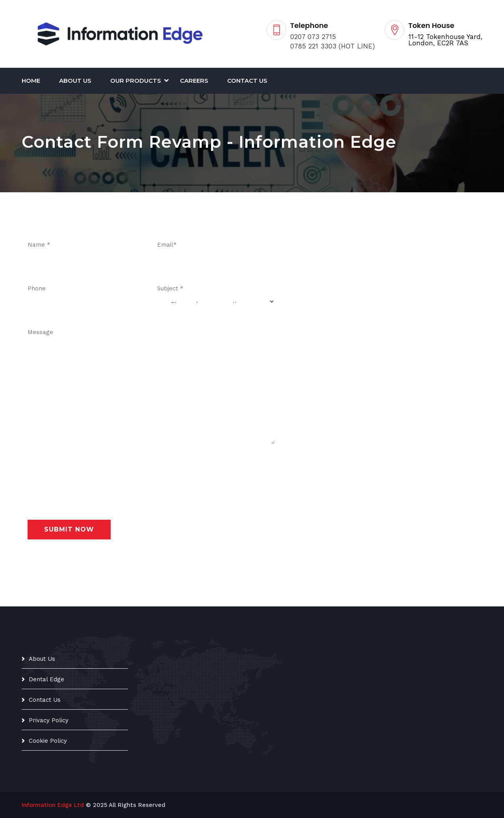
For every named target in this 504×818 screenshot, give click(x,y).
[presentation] (87, 471)
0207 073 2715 (313, 37)
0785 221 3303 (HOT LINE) (333, 46)
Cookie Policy (48, 741)
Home (31, 81)
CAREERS (194, 81)
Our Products (136, 81)
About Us (75, 81)
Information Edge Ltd (53, 805)
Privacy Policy (49, 720)
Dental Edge (46, 679)
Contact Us (247, 81)
